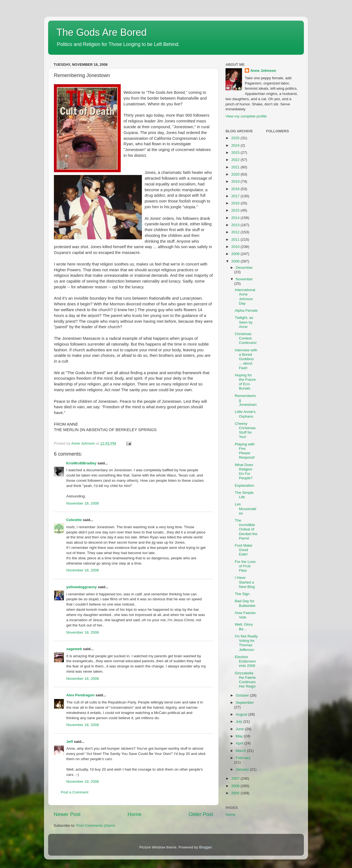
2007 (236, 778)
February (243, 758)
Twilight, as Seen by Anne (244, 322)
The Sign (242, 594)
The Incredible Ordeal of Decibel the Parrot (246, 529)
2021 (236, 167)
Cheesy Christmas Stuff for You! (245, 430)
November (244, 279)
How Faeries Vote (245, 615)
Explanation (245, 485)
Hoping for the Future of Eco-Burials (245, 382)
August (242, 714)
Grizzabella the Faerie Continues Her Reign (245, 680)
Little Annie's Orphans (245, 414)
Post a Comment (75, 792)
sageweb (74, 649)
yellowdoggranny (82, 587)
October (243, 695)
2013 (236, 225)
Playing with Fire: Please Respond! (245, 451)
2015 (236, 210)
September (245, 703)
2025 (236, 138)
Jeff (70, 742)
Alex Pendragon (80, 695)
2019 (236, 181)
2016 (236, 203)
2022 (236, 160)
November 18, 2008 (83, 503)
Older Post (201, 814)
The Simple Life (244, 495)
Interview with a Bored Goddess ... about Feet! (246, 359)
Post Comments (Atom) (96, 825)
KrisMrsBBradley (81, 463)
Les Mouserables (246, 509)
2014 (236, 218)
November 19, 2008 (83, 781)
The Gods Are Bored (101, 32)
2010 (236, 247)
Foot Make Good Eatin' (244, 550)
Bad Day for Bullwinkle (245, 603)
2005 (236, 793)
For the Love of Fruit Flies (245, 566)
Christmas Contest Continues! (246, 338)
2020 (236, 174)
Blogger (205, 847)
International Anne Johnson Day (245, 297)
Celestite (74, 520)
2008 (236, 261)
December (244, 268)
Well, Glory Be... (244, 627)
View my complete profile (246, 116)
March (241, 751)
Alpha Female (246, 310)
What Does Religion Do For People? (244, 472)
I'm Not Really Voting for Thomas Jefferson (246, 643)
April (240, 743)
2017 (236, 196)
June (240, 729)
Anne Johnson (263, 71)
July (240, 721)
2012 (236, 232)
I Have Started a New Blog (245, 582)
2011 (236, 239)
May (240, 736)
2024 (236, 145)
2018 (236, 189)
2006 (236, 786)
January (243, 769)
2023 (236, 153)
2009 (236, 254)
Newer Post (67, 814)
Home (134, 814)
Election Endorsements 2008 (245, 661)
